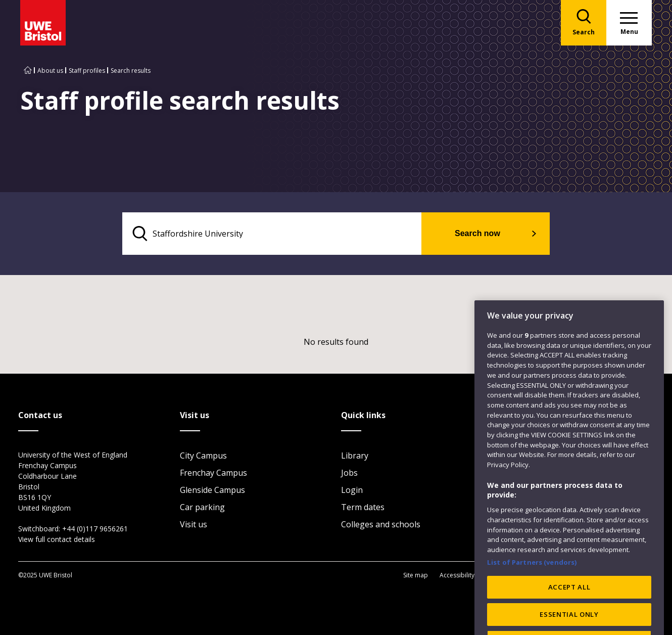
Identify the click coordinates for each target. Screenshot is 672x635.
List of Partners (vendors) (532, 583)
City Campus (203, 456)
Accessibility (457, 575)
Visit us (194, 524)
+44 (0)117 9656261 (95, 529)
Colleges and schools (381, 524)
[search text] (272, 234)
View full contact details (57, 539)
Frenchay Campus (213, 473)
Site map (416, 575)
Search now (477, 233)
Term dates (363, 507)
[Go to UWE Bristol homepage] (28, 71)
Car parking (202, 507)
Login (352, 490)
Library (355, 456)
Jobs (349, 473)
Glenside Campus (212, 490)
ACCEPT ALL (569, 608)
